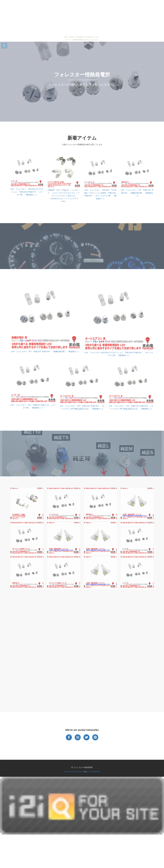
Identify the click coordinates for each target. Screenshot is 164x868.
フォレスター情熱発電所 (82, 75)
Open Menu (4, 46)
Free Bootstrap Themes (74, 771)
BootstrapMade (93, 771)
